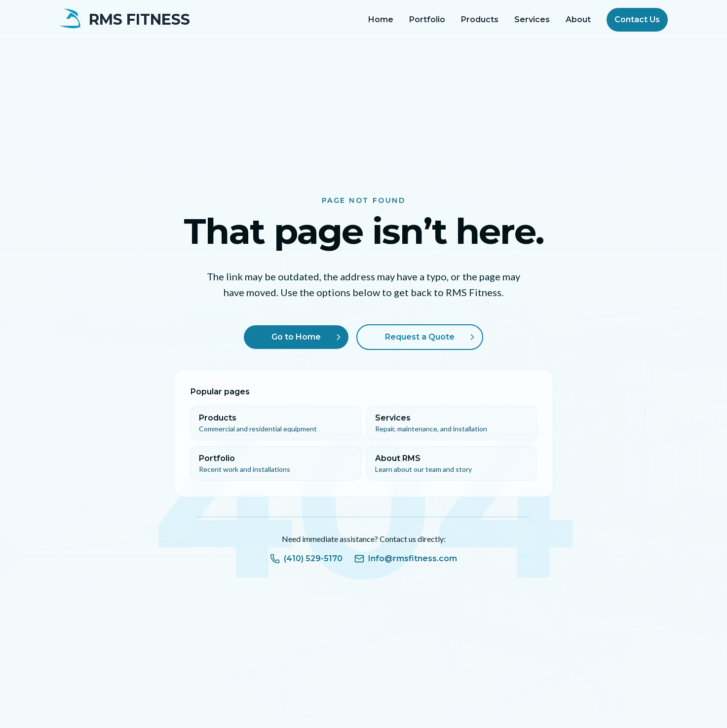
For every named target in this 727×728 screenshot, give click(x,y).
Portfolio (427, 19)
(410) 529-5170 (306, 559)
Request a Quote (432, 337)
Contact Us (637, 19)
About (578, 19)
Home (381, 19)
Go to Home (308, 337)
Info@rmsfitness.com (406, 559)
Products (480, 19)
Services (532, 19)
